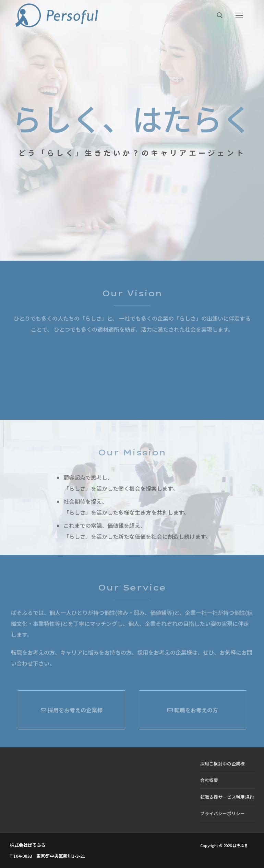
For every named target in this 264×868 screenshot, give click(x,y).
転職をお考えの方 (193, 710)
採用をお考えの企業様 (72, 710)
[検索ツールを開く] (220, 15)
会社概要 (209, 780)
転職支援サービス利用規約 (227, 797)
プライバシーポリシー (223, 813)
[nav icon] (239, 15)
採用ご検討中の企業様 (223, 764)
